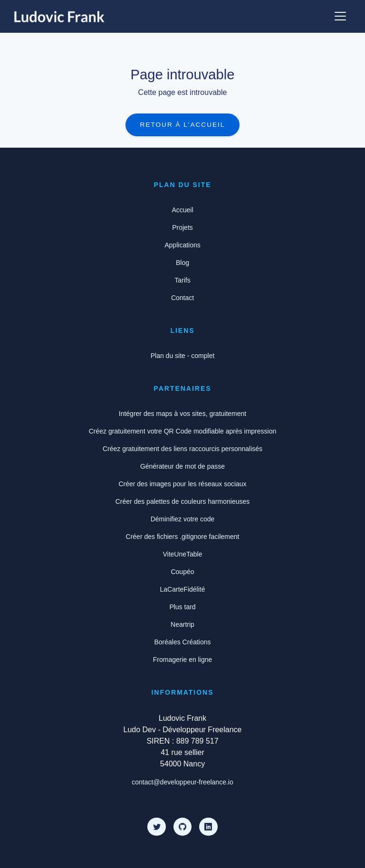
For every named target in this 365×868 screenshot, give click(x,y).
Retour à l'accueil (183, 125)
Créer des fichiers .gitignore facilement (183, 537)
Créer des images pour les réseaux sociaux (182, 484)
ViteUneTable (182, 554)
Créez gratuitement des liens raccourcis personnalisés (182, 449)
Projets (182, 227)
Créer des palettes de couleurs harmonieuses (183, 501)
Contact (182, 298)
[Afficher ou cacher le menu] (340, 16)
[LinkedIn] (208, 827)
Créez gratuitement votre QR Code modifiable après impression (183, 431)
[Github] (182, 827)
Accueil (182, 210)
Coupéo (182, 572)
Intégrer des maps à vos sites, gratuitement (182, 414)
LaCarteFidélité (183, 589)
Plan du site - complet (183, 356)
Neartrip (182, 624)
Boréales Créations (182, 642)
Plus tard (182, 607)
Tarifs (182, 280)
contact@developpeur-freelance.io (182, 782)
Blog (182, 263)
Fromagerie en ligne (183, 660)
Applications (182, 245)
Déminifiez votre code (183, 519)
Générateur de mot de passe (182, 466)
